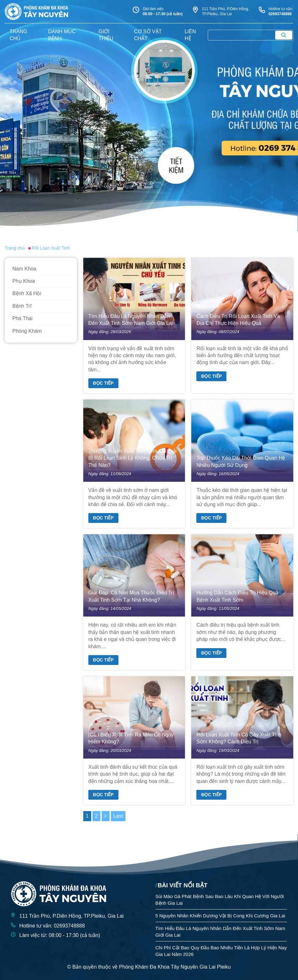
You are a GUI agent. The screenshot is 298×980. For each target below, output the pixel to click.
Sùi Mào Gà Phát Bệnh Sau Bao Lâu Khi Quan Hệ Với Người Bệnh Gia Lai (220, 900)
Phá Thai (22, 318)
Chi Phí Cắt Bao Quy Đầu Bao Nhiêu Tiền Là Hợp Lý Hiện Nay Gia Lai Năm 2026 (221, 951)
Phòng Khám (27, 331)
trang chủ (18, 35)
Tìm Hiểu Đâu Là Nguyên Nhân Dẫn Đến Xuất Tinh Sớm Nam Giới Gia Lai (220, 932)
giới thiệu (106, 35)
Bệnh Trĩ (22, 306)
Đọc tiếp (103, 383)
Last (118, 816)
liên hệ (190, 35)
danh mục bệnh (62, 35)
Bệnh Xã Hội (27, 293)
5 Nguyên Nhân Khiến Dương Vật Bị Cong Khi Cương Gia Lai (220, 916)
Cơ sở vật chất (148, 35)
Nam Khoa (24, 269)
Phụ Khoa (24, 281)
